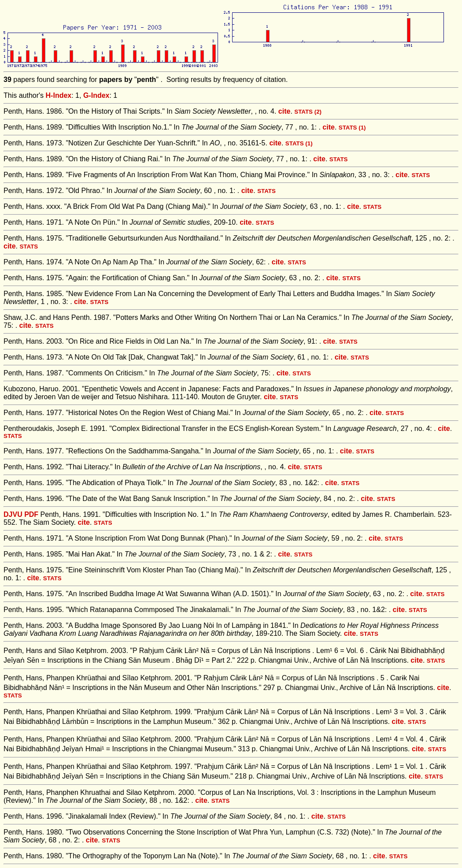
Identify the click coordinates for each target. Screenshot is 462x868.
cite (285, 111)
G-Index (96, 95)
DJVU (13, 514)
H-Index (59, 95)
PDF (31, 514)
